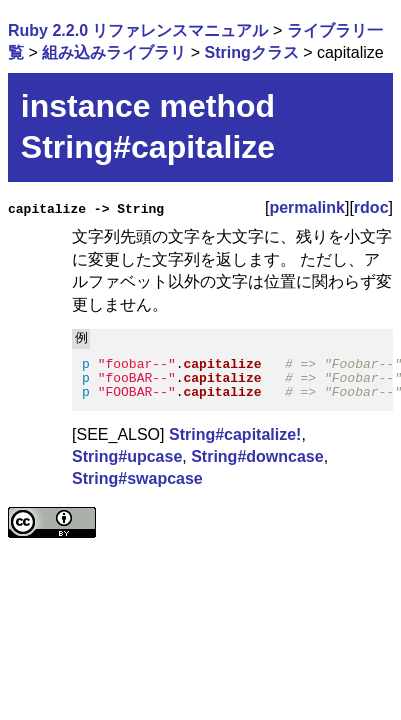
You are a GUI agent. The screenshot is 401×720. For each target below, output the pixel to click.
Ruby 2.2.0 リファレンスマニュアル (138, 30)
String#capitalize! (235, 433)
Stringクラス (251, 52)
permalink (307, 207)
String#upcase (127, 456)
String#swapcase (137, 478)
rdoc (371, 207)
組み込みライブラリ (114, 52)
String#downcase (257, 456)
